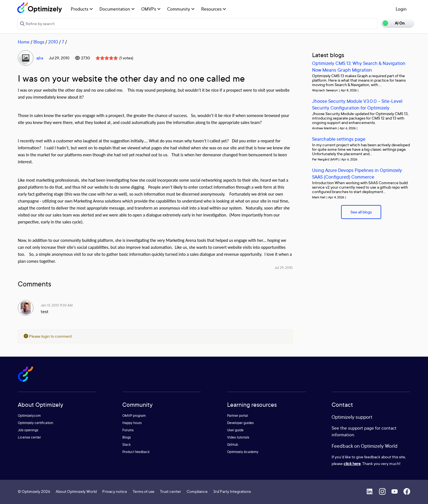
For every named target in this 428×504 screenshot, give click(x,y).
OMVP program (134, 416)
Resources (214, 9)
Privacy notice (115, 491)
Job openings (28, 430)
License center (29, 437)
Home (24, 42)
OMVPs (151, 9)
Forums (128, 430)
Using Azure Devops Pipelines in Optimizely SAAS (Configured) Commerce (357, 173)
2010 (53, 42)
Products (82, 9)
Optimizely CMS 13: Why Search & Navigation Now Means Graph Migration (359, 66)
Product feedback (136, 452)
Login (401, 9)
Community (181, 9)
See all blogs (361, 212)
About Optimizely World (76, 491)
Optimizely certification (36, 423)
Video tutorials (238, 437)
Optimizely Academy (243, 452)
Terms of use (144, 491)
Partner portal (238, 416)
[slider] (107, 58)
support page (361, 428)
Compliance (197, 491)
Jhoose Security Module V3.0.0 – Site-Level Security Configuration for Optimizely (357, 104)
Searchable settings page (339, 139)
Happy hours (132, 423)
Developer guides (240, 423)
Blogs (39, 42)
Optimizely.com (29, 416)
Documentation (117, 9)
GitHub (233, 445)
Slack (127, 445)
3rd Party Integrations (232, 491)
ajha (40, 58)
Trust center (171, 491)
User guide (235, 430)
